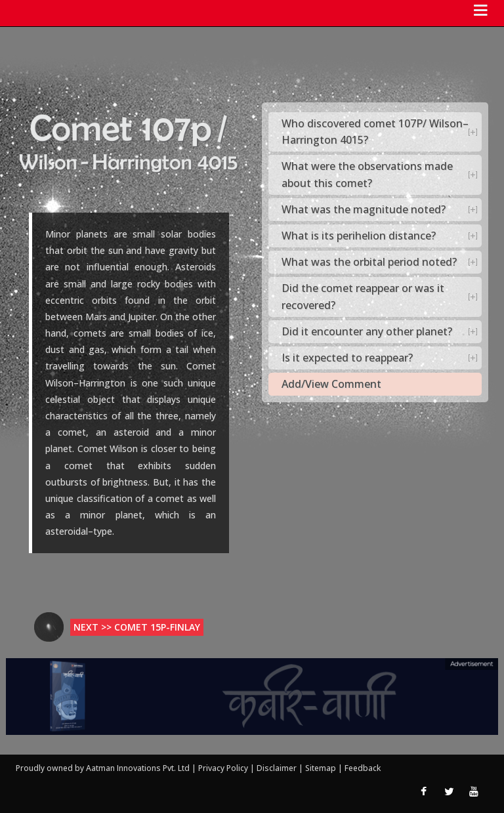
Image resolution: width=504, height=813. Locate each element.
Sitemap (322, 768)
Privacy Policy (224, 768)
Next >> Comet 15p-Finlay (137, 627)
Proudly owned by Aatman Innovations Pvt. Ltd (103, 768)
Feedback (363, 768)
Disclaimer (277, 768)
